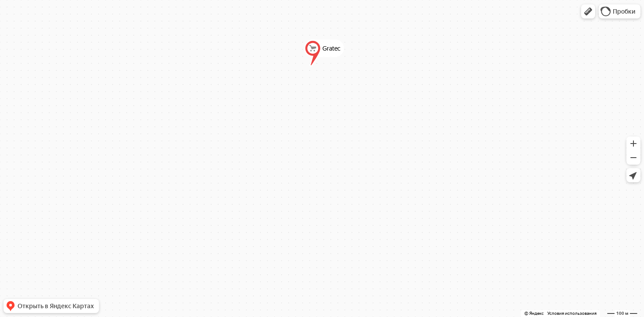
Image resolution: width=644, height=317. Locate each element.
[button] (588, 11)
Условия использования (572, 313)
